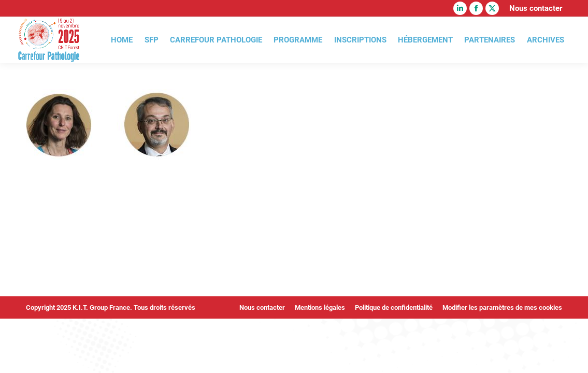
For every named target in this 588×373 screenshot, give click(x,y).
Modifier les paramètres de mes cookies (502, 307)
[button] (23, 350)
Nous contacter (536, 8)
